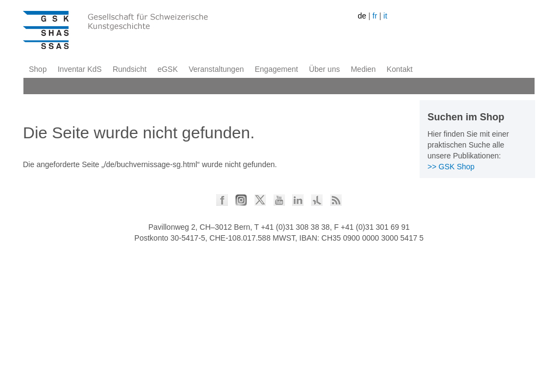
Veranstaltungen (216, 69)
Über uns (325, 69)
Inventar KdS (80, 69)
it (386, 16)
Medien (363, 69)
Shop (38, 69)
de (362, 16)
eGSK (168, 69)
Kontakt (400, 69)
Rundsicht (130, 69)
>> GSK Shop (451, 167)
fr (375, 16)
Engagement (276, 69)
